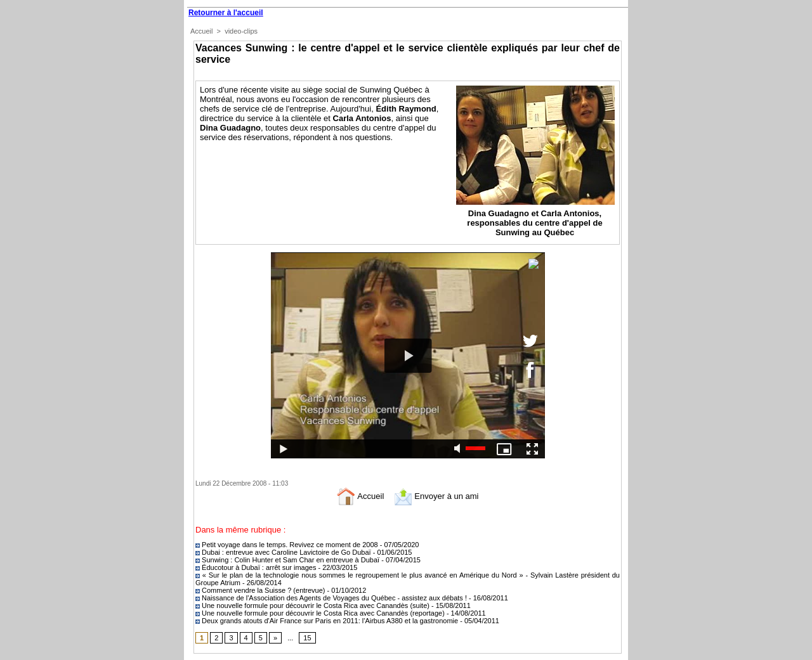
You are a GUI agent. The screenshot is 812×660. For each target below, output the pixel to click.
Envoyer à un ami (436, 496)
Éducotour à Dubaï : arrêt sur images (257, 567)
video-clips (241, 31)
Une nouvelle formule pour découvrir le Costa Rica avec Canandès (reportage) (321, 613)
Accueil (201, 31)
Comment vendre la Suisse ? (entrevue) (261, 590)
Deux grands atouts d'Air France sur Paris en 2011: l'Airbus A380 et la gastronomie (328, 621)
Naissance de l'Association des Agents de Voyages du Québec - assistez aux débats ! (331, 598)
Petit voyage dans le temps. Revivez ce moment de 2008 (288, 545)
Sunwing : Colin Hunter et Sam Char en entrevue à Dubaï (287, 560)
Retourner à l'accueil (226, 13)
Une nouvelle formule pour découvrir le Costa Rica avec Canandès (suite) (313, 605)
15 (307, 638)
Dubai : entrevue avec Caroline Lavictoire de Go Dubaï (283, 552)
